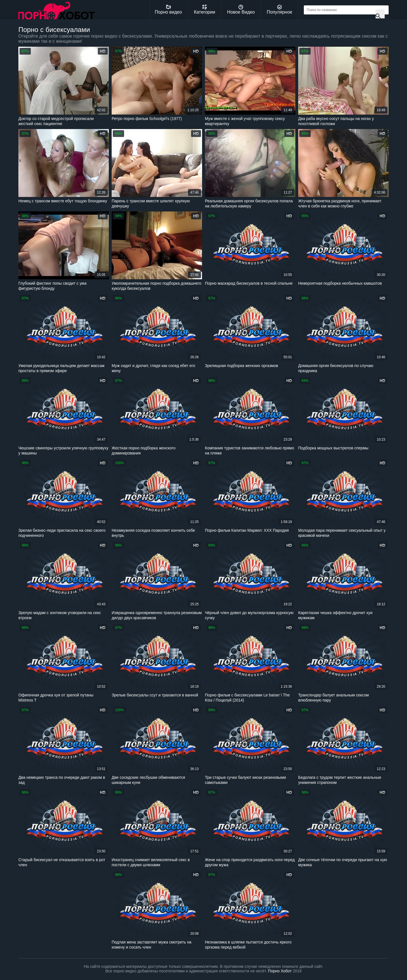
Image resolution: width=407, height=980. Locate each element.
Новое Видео (241, 10)
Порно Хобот (280, 971)
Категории (204, 10)
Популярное (280, 10)
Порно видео (168, 10)
